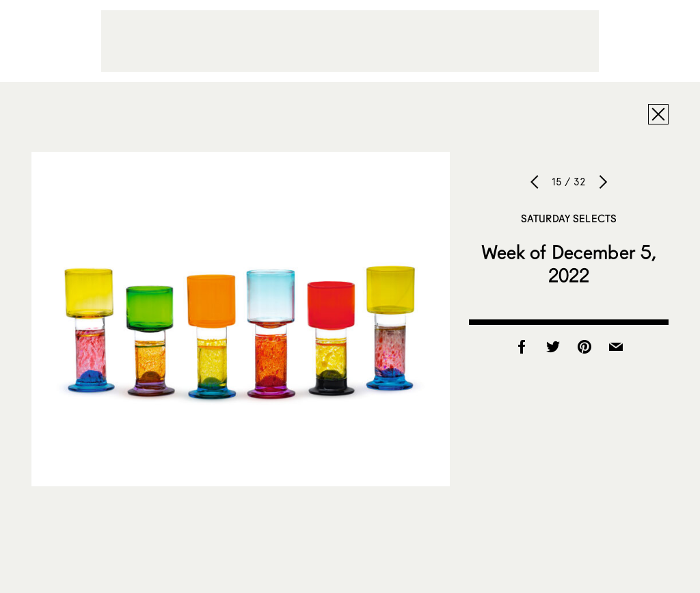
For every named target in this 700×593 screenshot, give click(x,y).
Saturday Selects (569, 218)
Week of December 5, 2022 (569, 263)
